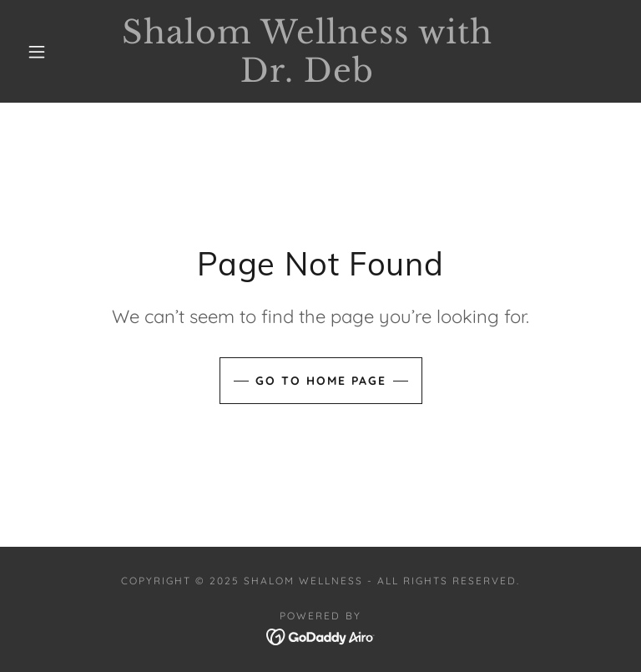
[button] (37, 52)
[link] (307, 77)
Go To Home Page (321, 381)
